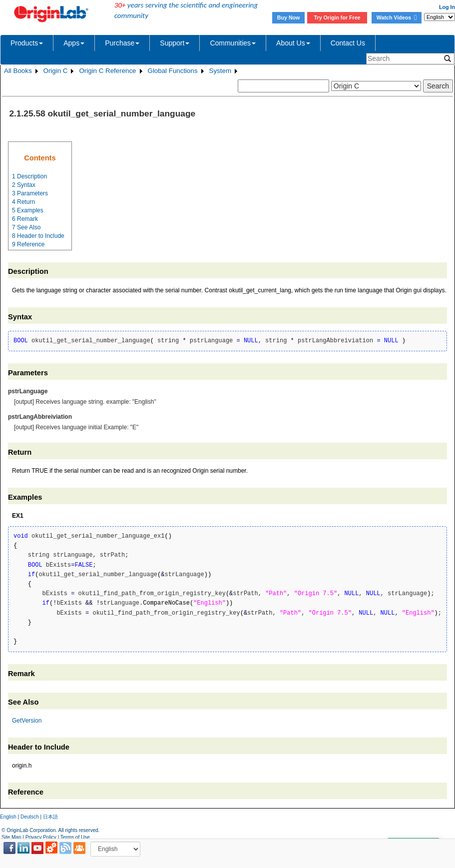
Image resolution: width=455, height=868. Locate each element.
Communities (233, 43)
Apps (74, 43)
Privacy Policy (41, 837)
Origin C (56, 71)
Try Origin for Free (337, 17)
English (8, 817)
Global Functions (173, 71)
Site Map (11, 837)
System (220, 71)
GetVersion (27, 721)
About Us (293, 43)
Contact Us (348, 43)
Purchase (122, 43)
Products (27, 43)
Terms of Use (75, 837)
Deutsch (30, 817)
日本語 (50, 817)
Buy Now (289, 17)
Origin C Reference (107, 71)
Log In (447, 7)
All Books (18, 71)
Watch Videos (397, 17)
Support (175, 43)
